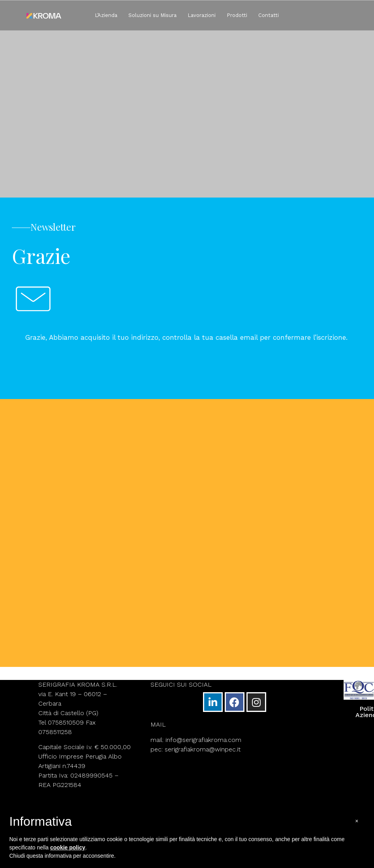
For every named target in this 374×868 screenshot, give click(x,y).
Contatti (269, 15)
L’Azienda (106, 15)
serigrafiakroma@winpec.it (203, 750)
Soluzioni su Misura (152, 15)
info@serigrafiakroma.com (203, 741)
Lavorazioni (202, 15)
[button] (357, 821)
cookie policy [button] (68, 847)
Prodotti (237, 15)
